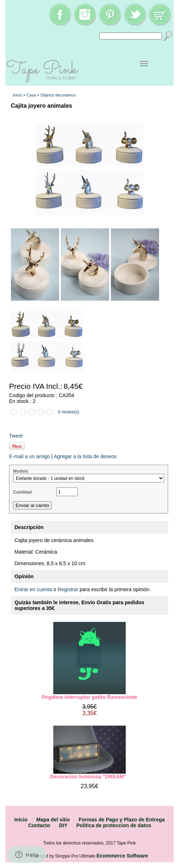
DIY (63, 825)
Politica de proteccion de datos (114, 825)
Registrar (68, 589)
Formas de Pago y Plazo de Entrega (122, 820)
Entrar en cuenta (33, 589)
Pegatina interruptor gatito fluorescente (90, 697)
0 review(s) (69, 412)
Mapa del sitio (53, 820)
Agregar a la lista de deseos (85, 456)
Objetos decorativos (58, 95)
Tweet (16, 436)
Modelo (21, 471)
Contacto (39, 825)
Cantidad (22, 492)
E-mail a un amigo (30, 456)
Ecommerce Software (122, 856)
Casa (31, 95)
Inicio (17, 95)
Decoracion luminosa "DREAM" (89, 777)
